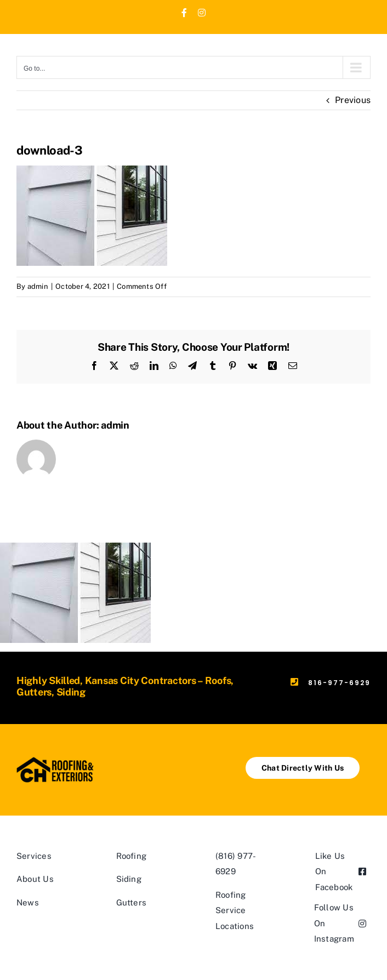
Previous (353, 100)
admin (38, 286)
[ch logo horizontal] (55, 761)
